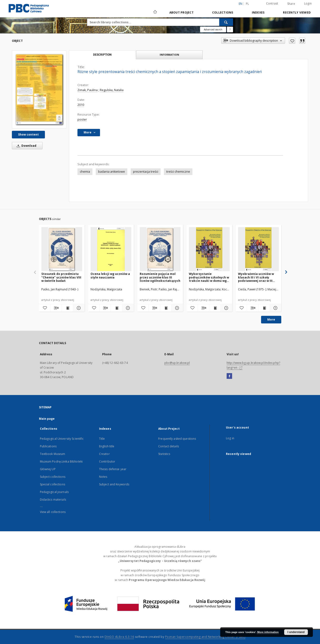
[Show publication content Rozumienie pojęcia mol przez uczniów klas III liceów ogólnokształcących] (166, 308)
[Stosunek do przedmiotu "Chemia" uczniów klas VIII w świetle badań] (62, 249)
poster (82, 120)
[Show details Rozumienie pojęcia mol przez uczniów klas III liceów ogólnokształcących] (176, 308)
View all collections (53, 512)
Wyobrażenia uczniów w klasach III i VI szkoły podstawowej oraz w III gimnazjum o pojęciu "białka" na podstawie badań (256, 277)
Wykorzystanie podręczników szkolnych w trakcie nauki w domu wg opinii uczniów (209, 277)
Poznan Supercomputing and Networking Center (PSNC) (205, 637)
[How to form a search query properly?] (230, 29)
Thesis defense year (113, 469)
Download (26, 146)
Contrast (272, 3)
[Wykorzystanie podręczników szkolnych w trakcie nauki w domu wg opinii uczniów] (209, 249)
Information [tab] (169, 55)
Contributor (107, 461)
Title (102, 439)
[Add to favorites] (292, 41)
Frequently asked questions (177, 439)
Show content (28, 134)
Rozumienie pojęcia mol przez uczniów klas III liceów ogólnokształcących (160, 277)
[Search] (226, 22)
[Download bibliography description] (56, 308)
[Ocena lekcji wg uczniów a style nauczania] (111, 249)
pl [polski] (248, 4)
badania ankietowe (112, 172)
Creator (104, 454)
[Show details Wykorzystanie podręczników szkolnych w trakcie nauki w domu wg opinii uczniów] (226, 308)
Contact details (169, 446)
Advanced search (213, 29)
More (271, 320)
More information (268, 632)
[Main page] (155, 12)
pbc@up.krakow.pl (177, 363)
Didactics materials (53, 500)
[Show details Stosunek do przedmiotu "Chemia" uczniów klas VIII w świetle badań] (78, 308)
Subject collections (53, 477)
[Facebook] (229, 376)
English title (107, 446)
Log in (230, 438)
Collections (223, 12)
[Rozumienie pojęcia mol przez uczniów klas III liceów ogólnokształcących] (160, 249)
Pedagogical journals (54, 492)
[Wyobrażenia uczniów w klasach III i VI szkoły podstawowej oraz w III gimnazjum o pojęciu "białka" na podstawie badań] (258, 249)
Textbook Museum (53, 454)
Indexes (258, 12)
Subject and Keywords (114, 484)
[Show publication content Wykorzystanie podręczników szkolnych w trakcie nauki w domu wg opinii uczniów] (215, 308)
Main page (47, 419)
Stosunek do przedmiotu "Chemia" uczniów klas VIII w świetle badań (61, 277)
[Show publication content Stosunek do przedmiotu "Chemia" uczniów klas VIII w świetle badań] (67, 308)
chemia (85, 172)
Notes (103, 477)
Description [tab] (102, 55)
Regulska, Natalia (112, 90)
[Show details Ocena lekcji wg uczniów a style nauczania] (127, 308)
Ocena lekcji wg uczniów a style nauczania (110, 276)
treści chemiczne (178, 172)
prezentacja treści (146, 172)
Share (291, 4)
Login (308, 3)
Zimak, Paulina (88, 90)
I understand (296, 632)
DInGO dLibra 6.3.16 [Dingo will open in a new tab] (119, 637)
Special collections (53, 484)
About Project (181, 12)
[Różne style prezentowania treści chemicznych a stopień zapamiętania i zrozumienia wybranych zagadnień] (39, 89)
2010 (81, 105)
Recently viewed (297, 12)
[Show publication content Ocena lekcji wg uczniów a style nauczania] (117, 308)
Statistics (164, 454)
